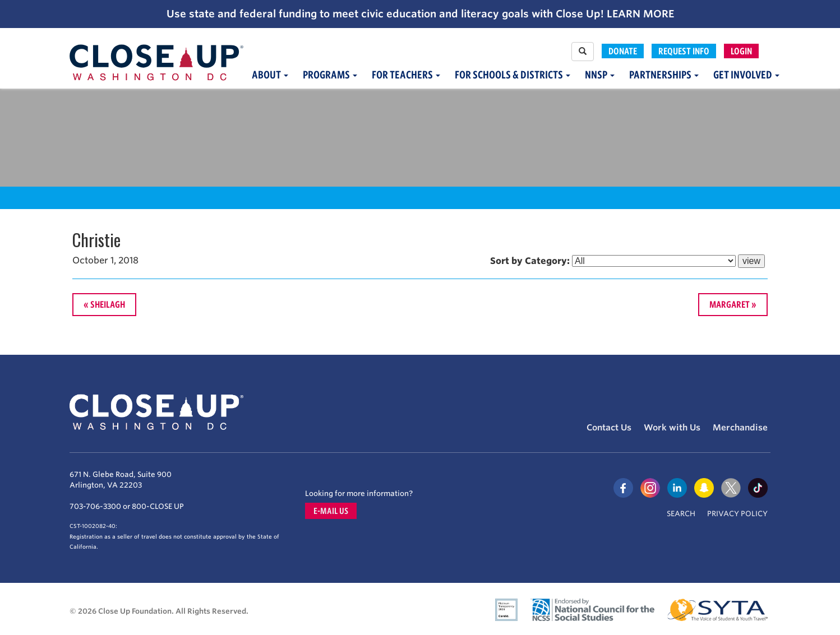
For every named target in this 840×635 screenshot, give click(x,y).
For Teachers (406, 75)
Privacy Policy (737, 514)
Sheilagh (108, 304)
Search (681, 514)
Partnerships (664, 75)
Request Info (684, 51)
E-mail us (331, 511)
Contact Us (609, 428)
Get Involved (746, 75)
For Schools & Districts (513, 75)
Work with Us (672, 428)
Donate (623, 51)
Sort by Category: (530, 261)
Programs (330, 75)
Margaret (730, 304)
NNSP (600, 75)
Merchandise (740, 428)
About (270, 75)
